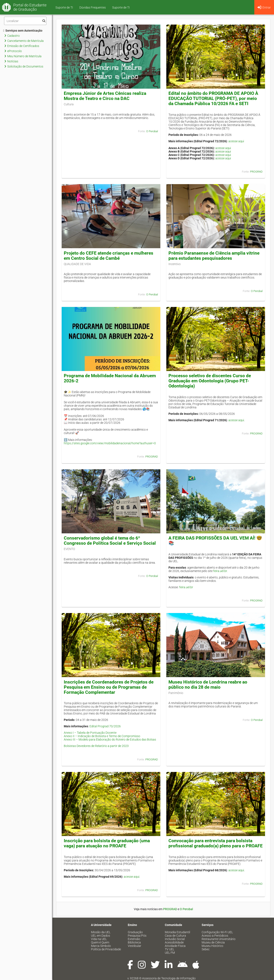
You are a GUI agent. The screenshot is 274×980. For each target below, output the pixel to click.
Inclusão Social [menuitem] (175, 939)
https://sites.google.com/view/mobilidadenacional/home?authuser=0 (110, 443)
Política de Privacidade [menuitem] (106, 949)
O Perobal (152, 131)
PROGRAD (256, 172)
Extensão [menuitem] (134, 939)
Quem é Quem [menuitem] (100, 942)
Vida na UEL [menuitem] (99, 939)
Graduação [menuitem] (135, 932)
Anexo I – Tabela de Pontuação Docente (90, 733)
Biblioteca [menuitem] (134, 942)
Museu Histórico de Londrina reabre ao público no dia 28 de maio (208, 685)
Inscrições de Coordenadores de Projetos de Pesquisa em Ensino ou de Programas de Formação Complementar (109, 687)
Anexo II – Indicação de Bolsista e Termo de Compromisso (102, 736)
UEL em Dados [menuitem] (101, 936)
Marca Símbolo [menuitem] (101, 946)
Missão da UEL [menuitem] (101, 932)
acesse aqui (236, 141)
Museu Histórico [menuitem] (212, 946)
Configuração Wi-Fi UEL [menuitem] (217, 932)
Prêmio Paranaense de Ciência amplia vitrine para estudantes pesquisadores (214, 256)
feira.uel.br (186, 587)
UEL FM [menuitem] (170, 953)
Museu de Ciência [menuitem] (213, 942)
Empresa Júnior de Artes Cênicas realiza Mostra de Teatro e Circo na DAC (105, 96)
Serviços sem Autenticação (23, 31)
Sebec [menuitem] (206, 949)
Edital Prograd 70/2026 (105, 726)
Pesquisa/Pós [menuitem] (137, 936)
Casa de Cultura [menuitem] (175, 936)
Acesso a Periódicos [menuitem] (215, 936)
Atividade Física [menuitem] (175, 946)
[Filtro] (25, 21)
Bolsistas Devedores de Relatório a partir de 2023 (96, 746)
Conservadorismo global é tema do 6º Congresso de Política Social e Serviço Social (110, 541)
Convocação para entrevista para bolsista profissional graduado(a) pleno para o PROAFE (216, 843)
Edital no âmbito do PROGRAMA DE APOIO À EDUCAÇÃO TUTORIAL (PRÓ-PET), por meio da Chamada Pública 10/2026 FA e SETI (213, 98)
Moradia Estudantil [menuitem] (177, 932)
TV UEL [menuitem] (170, 949)
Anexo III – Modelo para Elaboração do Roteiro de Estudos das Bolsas (110, 739)
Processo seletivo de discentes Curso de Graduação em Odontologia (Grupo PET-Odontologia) (210, 381)
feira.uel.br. (220, 571)
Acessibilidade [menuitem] (174, 942)
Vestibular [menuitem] (135, 946)
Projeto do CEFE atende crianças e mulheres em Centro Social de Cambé (109, 256)
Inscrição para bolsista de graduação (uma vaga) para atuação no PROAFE (107, 843)
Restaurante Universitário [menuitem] (219, 939)
